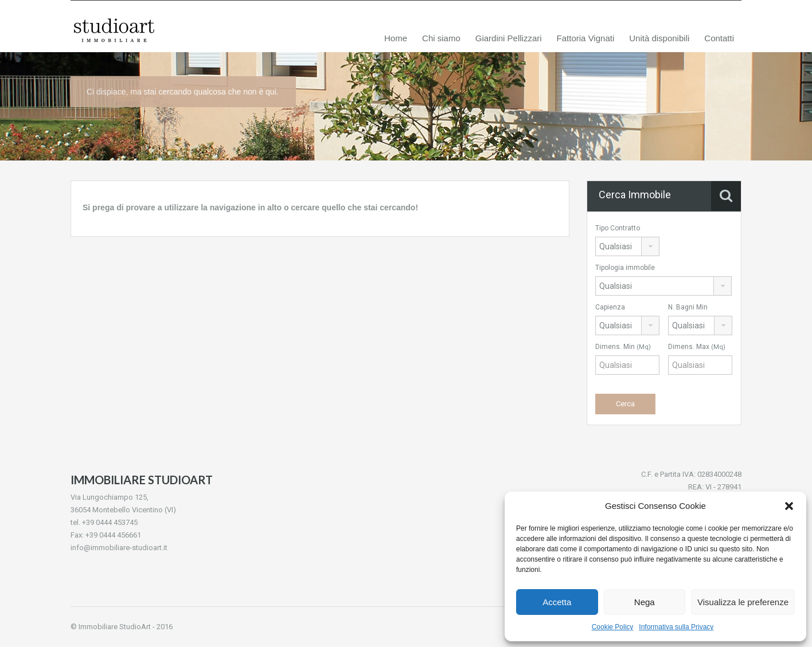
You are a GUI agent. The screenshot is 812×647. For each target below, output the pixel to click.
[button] (789, 506)
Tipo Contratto (618, 228)
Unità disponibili (659, 38)
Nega (645, 602)
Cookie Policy (613, 627)
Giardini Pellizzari (509, 38)
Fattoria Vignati (586, 38)
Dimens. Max (697, 347)
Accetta (557, 602)
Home (396, 38)
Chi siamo (441, 38)
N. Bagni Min (688, 307)
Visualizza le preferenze (743, 602)
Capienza (610, 307)
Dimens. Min (623, 347)
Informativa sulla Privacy (676, 627)
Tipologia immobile (625, 268)
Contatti (719, 38)
